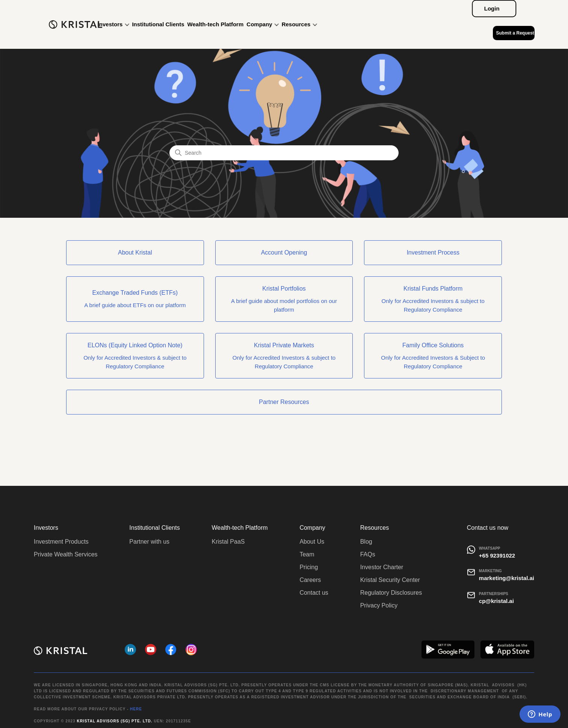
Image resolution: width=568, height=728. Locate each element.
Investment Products (61, 542)
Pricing (309, 567)
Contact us (314, 593)
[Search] (284, 153)
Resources (299, 24)
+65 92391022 (497, 555)
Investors (113, 24)
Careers (310, 580)
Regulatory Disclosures (391, 593)
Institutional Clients (158, 24)
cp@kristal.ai (496, 601)
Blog (366, 542)
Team (307, 554)
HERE (136, 709)
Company (262, 24)
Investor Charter (382, 567)
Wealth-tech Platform (216, 24)
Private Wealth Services (66, 554)
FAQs (368, 554)
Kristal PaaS (228, 542)
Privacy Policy (379, 605)
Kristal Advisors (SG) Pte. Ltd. (114, 721)
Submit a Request (515, 33)
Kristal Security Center (390, 580)
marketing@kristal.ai (507, 578)
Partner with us (149, 542)
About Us (312, 542)
